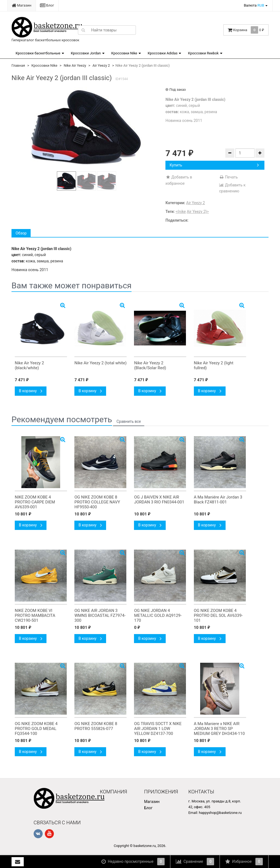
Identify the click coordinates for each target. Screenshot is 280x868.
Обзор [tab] (21, 233)
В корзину (31, 391)
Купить (214, 165)
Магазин (22, 5)
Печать (228, 177)
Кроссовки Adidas (163, 53)
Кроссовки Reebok (203, 53)
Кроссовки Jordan (86, 53)
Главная (18, 65)
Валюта (254, 5)
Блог (47, 5)
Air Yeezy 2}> (198, 212)
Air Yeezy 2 (101, 65)
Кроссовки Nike (124, 53)
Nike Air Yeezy (75, 65)
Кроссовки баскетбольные (38, 53)
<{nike (181, 212)
